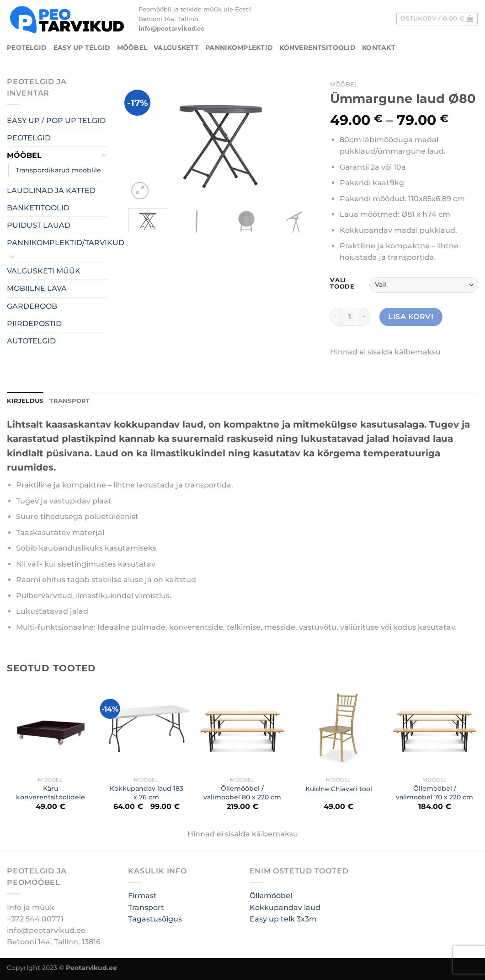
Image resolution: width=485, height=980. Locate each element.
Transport (146, 908)
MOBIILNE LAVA (37, 288)
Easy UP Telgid (82, 48)
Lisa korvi (411, 317)
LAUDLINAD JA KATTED (51, 190)
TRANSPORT (69, 401)
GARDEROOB (32, 306)
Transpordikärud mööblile (58, 170)
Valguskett (176, 48)
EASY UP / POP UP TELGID (56, 120)
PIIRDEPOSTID (34, 324)
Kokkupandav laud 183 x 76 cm (147, 793)
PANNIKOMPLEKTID (239, 48)
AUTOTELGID (31, 341)
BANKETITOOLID (38, 208)
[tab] (25, 401)
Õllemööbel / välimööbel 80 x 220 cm (242, 793)
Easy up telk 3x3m (283, 919)
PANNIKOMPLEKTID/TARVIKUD (66, 243)
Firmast (142, 896)
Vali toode (342, 283)
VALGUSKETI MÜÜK (44, 271)
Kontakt (379, 48)
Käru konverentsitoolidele (51, 793)
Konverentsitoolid (317, 48)
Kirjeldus (25, 401)
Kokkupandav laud (285, 908)
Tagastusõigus (155, 919)
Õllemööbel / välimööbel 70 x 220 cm (434, 793)
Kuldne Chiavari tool (339, 789)
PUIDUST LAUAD (39, 225)
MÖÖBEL (132, 48)
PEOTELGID (27, 48)
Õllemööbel (271, 896)
